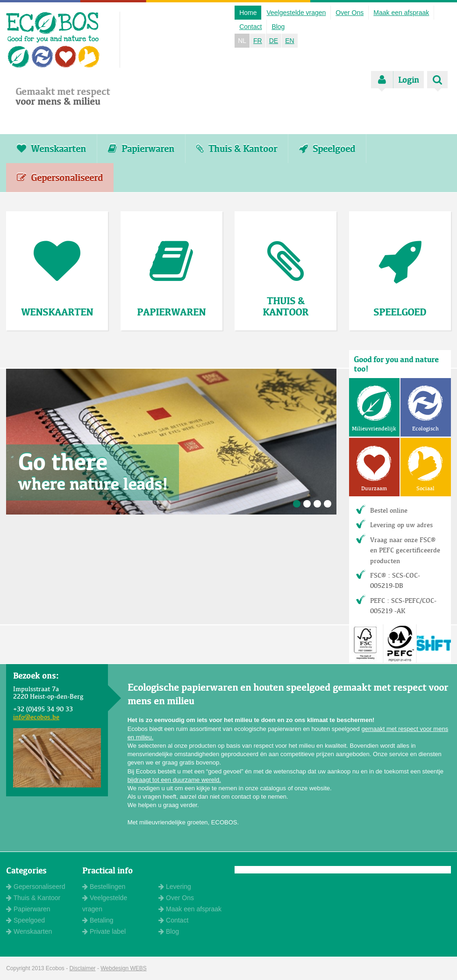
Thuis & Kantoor (237, 149)
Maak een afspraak (401, 13)
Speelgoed (327, 149)
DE (274, 41)
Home (248, 13)
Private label (104, 931)
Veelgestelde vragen (296, 13)
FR (258, 41)
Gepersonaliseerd (60, 178)
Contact (250, 27)
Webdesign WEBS (124, 968)
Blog (278, 27)
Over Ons (350, 13)
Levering (175, 887)
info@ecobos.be (36, 717)
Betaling (98, 920)
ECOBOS (53, 40)
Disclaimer (83, 968)
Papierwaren (141, 149)
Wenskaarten (51, 149)
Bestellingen (104, 887)
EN (289, 41)
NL (242, 41)
